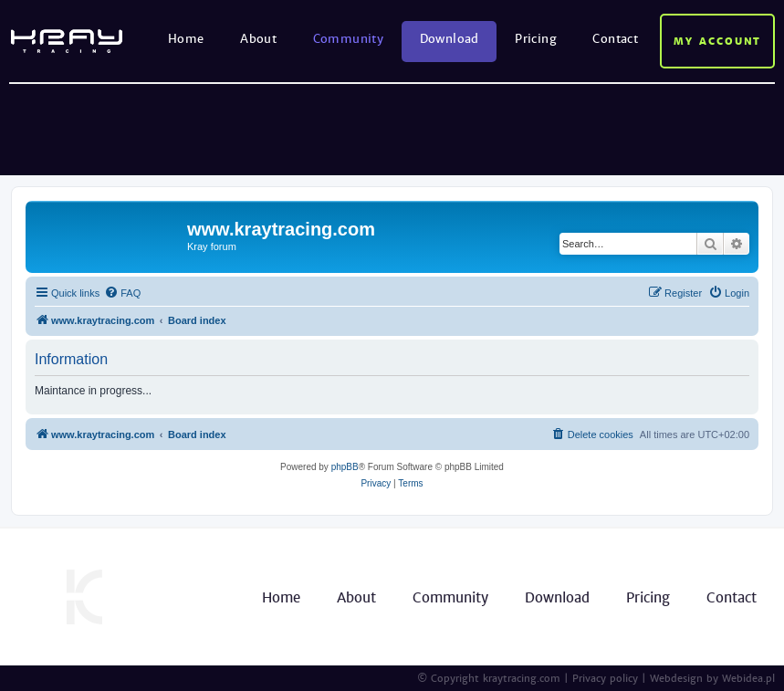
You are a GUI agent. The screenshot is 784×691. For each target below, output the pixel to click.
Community (349, 39)
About (258, 39)
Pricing (536, 39)
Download (449, 39)
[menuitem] (122, 293)
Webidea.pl (748, 678)
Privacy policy (605, 678)
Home (186, 39)
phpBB (345, 467)
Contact (615, 39)
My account (718, 41)
